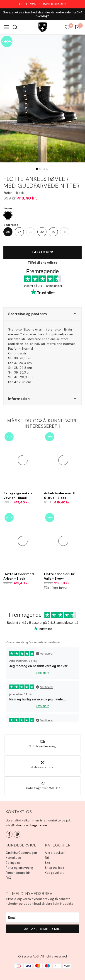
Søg (15, 27)
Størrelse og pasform (28, 314)
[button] (42, 314)
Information (19, 399)
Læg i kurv (42, 252)
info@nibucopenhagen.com (26, 825)
